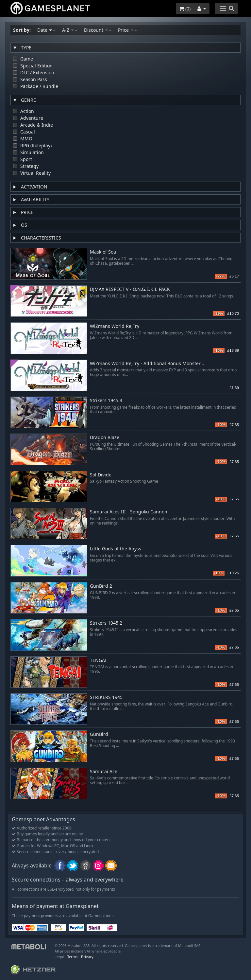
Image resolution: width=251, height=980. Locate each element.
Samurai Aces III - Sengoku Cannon (129, 512)
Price (127, 30)
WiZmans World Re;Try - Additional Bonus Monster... (147, 364)
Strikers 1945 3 (106, 401)
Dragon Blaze (105, 438)
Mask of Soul (104, 252)
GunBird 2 (101, 586)
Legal (59, 957)
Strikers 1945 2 (106, 623)
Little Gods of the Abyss (116, 549)
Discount (98, 30)
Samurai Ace (104, 772)
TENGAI (98, 660)
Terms (72, 957)
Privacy (87, 957)
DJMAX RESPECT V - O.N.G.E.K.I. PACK (130, 289)
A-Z (70, 30)
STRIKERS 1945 (106, 697)
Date (46, 30)
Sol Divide (101, 475)
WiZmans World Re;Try (115, 326)
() (185, 9)
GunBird (99, 734)
